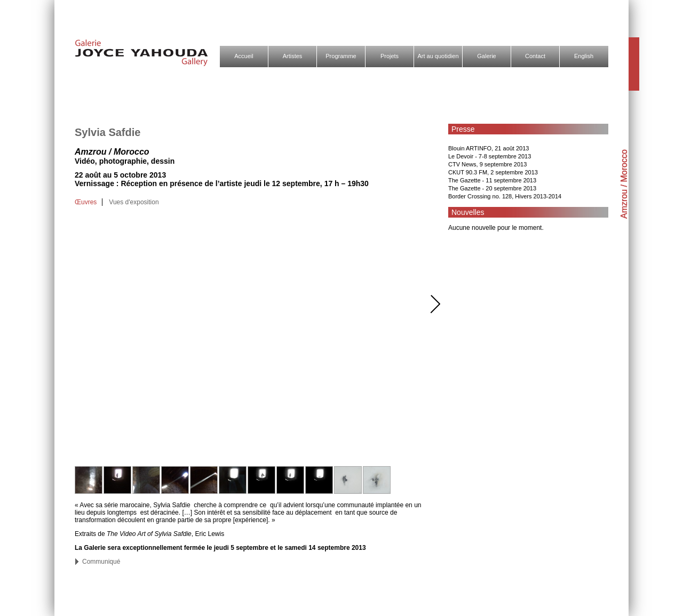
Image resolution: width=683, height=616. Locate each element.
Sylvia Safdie (108, 132)
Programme (341, 56)
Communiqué (101, 562)
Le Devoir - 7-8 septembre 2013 (490, 156)
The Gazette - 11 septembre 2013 (492, 180)
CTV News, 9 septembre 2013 (487, 164)
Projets (390, 56)
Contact (535, 56)
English (584, 56)
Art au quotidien (438, 56)
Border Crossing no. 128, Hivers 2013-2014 (505, 196)
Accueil (244, 56)
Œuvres (86, 202)
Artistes (293, 56)
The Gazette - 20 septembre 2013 (492, 188)
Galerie (486, 56)
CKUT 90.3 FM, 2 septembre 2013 (493, 172)
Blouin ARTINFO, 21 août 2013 (489, 148)
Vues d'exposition (134, 202)
